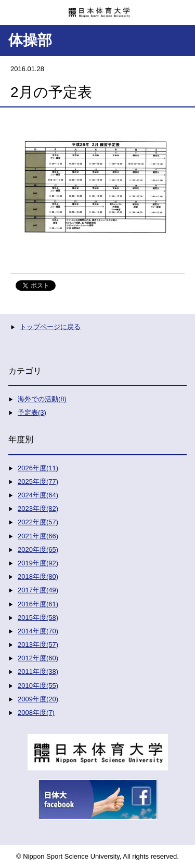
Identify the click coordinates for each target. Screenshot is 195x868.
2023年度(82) (38, 508)
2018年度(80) (38, 577)
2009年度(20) (38, 699)
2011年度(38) (38, 672)
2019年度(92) (38, 563)
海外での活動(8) (42, 399)
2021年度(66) (38, 536)
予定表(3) (32, 412)
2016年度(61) (38, 604)
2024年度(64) (38, 495)
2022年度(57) (38, 522)
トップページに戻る (50, 327)
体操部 (30, 40)
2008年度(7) (36, 713)
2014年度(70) (38, 631)
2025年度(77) (38, 482)
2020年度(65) (38, 550)
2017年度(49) (38, 590)
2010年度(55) (38, 686)
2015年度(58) (38, 618)
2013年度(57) (38, 645)
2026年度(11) (38, 468)
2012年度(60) (38, 658)
